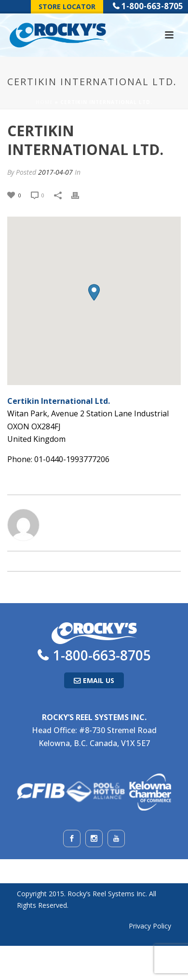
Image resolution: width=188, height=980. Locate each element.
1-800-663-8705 (152, 6)
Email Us (99, 680)
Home (44, 102)
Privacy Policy (150, 926)
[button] (94, 292)
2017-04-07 (55, 172)
